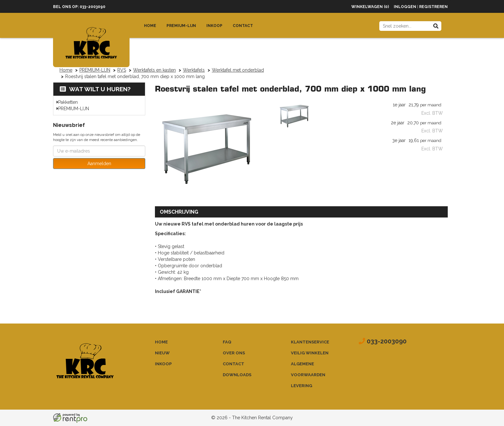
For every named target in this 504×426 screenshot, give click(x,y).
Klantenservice (310, 342)
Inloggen (405, 7)
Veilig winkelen (310, 353)
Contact (243, 26)
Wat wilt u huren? (95, 89)
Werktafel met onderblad (238, 70)
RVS (122, 70)
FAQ (227, 342)
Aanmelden (99, 164)
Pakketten (68, 102)
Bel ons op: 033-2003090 (79, 7)
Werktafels (194, 70)
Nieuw (162, 353)
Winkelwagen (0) (370, 7)
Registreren (433, 7)
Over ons (234, 353)
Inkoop (214, 26)
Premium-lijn (181, 26)
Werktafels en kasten (154, 70)
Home (150, 26)
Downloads (237, 375)
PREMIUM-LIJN (95, 70)
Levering (301, 386)
